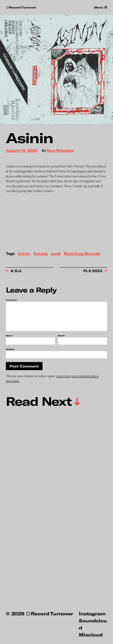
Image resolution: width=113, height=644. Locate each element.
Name (10, 336)
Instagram (92, 613)
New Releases (60, 151)
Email (62, 336)
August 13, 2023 (22, 151)
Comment (12, 300)
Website (10, 349)
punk (56, 254)
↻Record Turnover (21, 7)
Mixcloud (91, 635)
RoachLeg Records (82, 254)
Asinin (24, 254)
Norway (41, 254)
